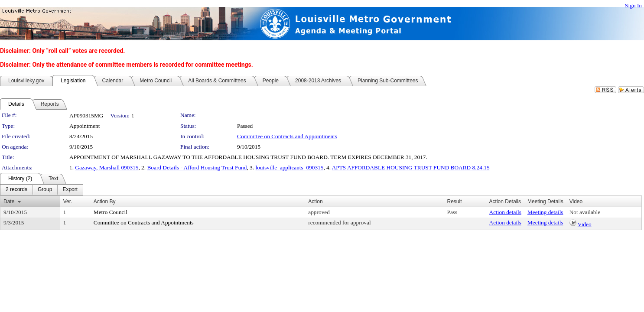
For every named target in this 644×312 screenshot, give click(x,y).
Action (315, 201)
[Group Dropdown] (45, 190)
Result (454, 201)
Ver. (68, 201)
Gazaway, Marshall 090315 (107, 167)
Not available (585, 212)
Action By (105, 201)
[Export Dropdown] (70, 190)
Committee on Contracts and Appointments (287, 136)
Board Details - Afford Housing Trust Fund (197, 167)
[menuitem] (16, 190)
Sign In (633, 5)
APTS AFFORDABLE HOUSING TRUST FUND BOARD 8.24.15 (411, 167)
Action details (505, 212)
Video (585, 224)
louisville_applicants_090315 (289, 167)
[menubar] (42, 190)
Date (9, 201)
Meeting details (545, 212)
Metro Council (111, 212)
